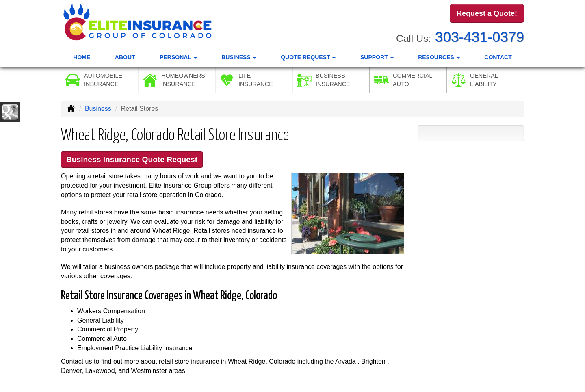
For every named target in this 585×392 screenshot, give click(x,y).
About (125, 57)
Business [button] (239, 57)
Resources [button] (439, 57)
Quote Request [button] (308, 57)
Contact (498, 57)
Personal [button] (178, 57)
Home (82, 57)
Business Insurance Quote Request (132, 159)
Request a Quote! (487, 13)
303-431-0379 (480, 37)
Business (98, 109)
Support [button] (377, 57)
